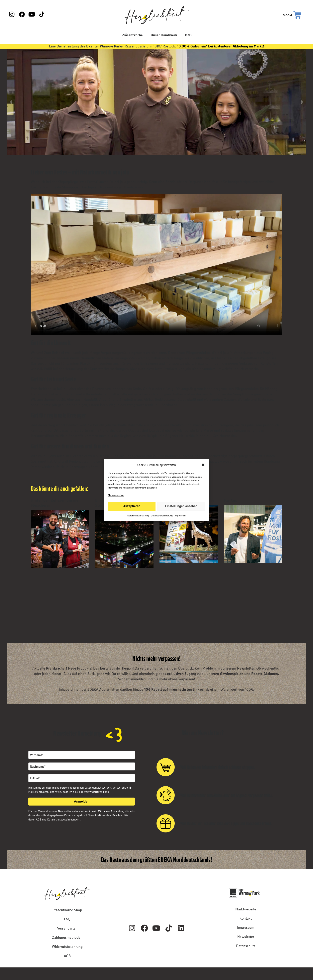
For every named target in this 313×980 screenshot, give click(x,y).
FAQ (67, 919)
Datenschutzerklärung (138, 515)
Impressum (180, 515)
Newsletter (246, 937)
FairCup (231, 500)
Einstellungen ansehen (181, 506)
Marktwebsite (246, 909)
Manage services (116, 495)
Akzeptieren (132, 506)
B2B (188, 35)
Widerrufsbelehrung (67, 947)
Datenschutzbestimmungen (64, 819)
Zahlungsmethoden (67, 938)
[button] (203, 465)
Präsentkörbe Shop (67, 910)
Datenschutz (246, 946)
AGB (39, 819)
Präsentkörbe (132, 35)
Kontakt (246, 918)
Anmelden (82, 801)
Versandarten (67, 928)
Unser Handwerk (164, 35)
